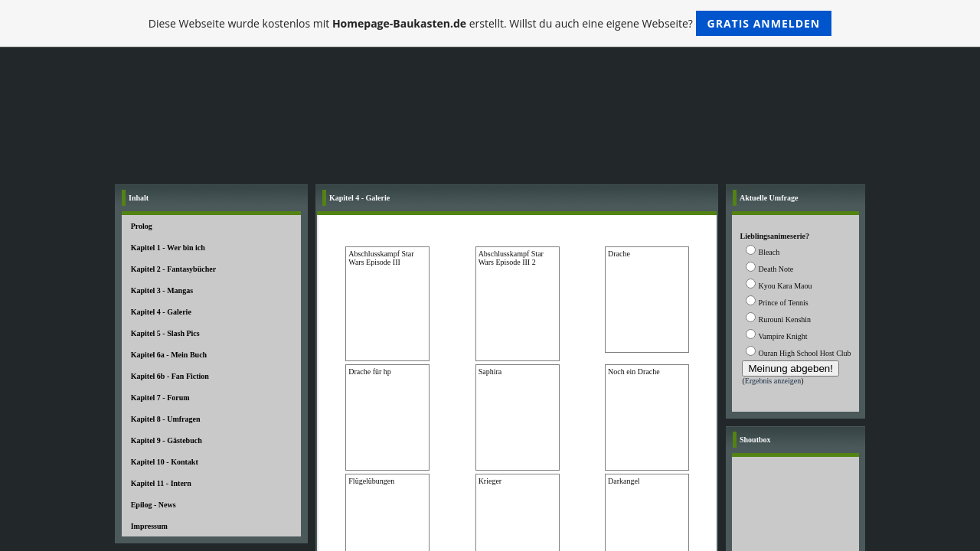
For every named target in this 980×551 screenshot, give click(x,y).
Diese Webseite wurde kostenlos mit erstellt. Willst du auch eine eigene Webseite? (490, 23)
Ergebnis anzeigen (773, 381)
